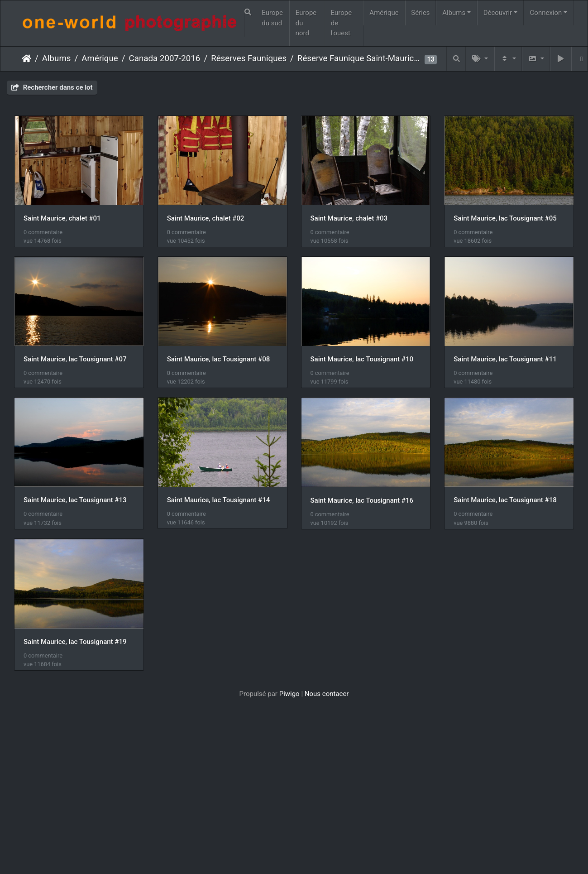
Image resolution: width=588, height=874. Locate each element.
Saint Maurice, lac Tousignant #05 (75, 361)
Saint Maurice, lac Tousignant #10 (75, 504)
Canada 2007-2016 (165, 58)
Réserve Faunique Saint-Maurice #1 (360, 58)
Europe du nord (306, 23)
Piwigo (289, 841)
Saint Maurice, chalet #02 (207, 219)
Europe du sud (272, 18)
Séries (420, 13)
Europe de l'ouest (342, 23)
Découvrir (498, 13)
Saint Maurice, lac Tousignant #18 (365, 646)
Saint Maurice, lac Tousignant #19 (75, 788)
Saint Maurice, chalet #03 (352, 219)
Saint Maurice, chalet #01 (62, 219)
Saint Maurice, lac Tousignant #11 (220, 504)
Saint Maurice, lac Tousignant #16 (220, 646)
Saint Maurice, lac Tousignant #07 (220, 361)
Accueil (26, 58)
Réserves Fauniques (249, 58)
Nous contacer (327, 841)
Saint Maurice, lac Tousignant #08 (365, 361)
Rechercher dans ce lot (52, 87)
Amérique (384, 13)
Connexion (546, 13)
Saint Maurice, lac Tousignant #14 (75, 646)
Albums (454, 13)
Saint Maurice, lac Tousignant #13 (365, 504)
